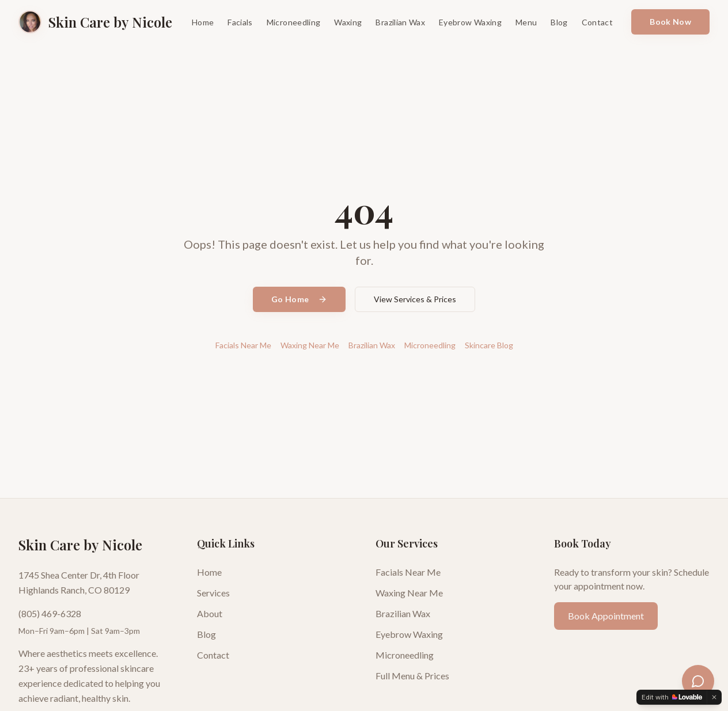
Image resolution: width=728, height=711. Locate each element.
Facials (240, 22)
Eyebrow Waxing (470, 22)
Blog (559, 22)
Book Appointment (606, 616)
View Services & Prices (415, 299)
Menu (526, 22)
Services (213, 593)
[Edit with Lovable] (672, 697)
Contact (597, 22)
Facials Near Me (243, 345)
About (210, 613)
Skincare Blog (489, 345)
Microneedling (294, 22)
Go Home (299, 299)
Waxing (348, 22)
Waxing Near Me (310, 345)
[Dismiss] (714, 697)
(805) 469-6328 (50, 613)
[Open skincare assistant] (698, 681)
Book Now (670, 22)
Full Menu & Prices (412, 676)
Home (203, 22)
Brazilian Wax (400, 22)
